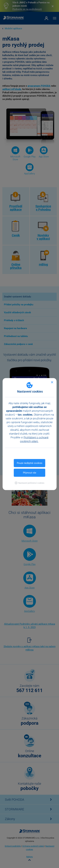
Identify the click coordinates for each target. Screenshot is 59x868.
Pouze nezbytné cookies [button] (30, 463)
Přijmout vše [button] (30, 473)
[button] (29, 483)
